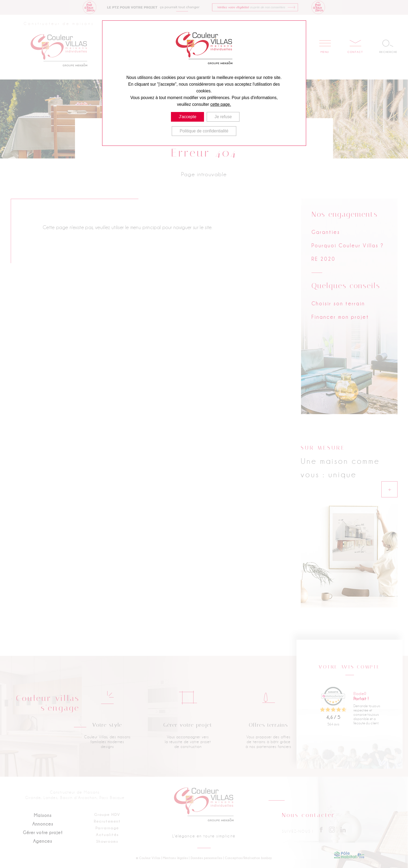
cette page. (221, 104)
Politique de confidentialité (204, 131)
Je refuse (223, 117)
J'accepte (187, 117)
